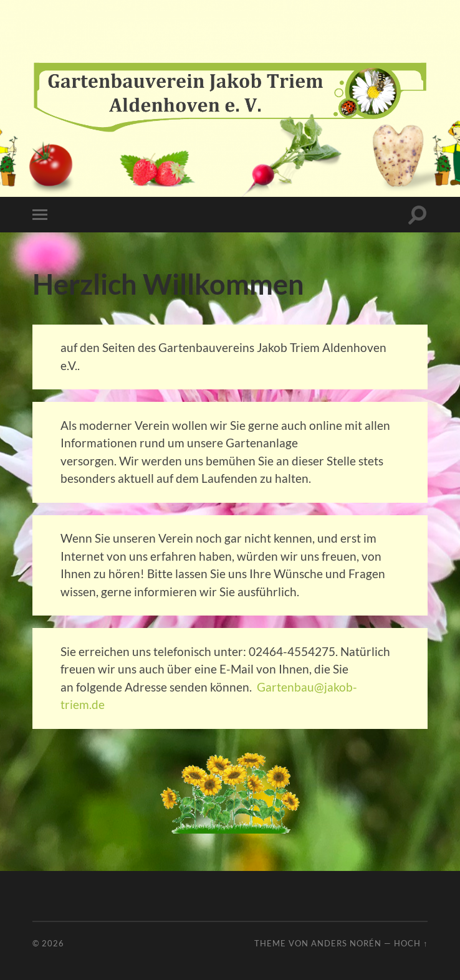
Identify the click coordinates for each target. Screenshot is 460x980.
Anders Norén (346, 943)
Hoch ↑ (411, 943)
